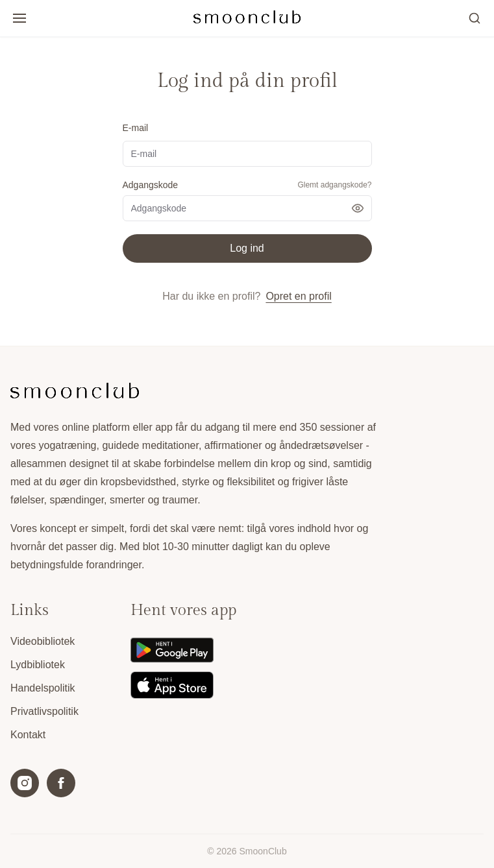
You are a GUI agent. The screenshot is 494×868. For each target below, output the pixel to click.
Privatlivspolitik (44, 711)
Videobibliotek (43, 641)
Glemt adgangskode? (334, 185)
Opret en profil (298, 296)
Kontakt (28, 735)
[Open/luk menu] (19, 18)
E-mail (136, 128)
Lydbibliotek (38, 665)
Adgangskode (151, 185)
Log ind (247, 248)
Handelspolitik (43, 688)
